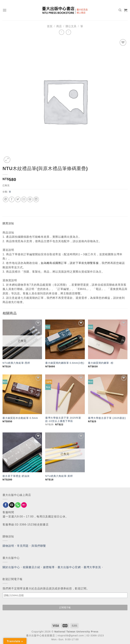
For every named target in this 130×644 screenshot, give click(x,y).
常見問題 (23, 546)
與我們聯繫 (39, 546)
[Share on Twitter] (18, 199)
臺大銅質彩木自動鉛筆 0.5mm (20, 418)
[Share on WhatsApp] (6, 199)
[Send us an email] (12, 505)
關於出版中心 (11, 567)
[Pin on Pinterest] (30, 199)
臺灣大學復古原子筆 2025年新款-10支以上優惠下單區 (63, 419)
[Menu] (5, 10)
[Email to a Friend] (24, 199)
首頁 (50, 26)
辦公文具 (71, 26)
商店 (59, 26)
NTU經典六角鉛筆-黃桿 (59, 476)
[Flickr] (24, 505)
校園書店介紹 (32, 567)
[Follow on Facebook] (6, 505)
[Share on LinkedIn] (36, 199)
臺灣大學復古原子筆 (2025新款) (107, 418)
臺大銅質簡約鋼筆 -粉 (101, 363)
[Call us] (18, 505)
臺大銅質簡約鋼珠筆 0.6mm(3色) (65, 363)
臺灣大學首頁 (92, 567)
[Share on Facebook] (12, 199)
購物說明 (8, 546)
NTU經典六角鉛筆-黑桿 (16, 363)
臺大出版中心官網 (69, 567)
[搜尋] (120, 10)
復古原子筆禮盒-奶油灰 (16, 476)
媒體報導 (49, 567)
